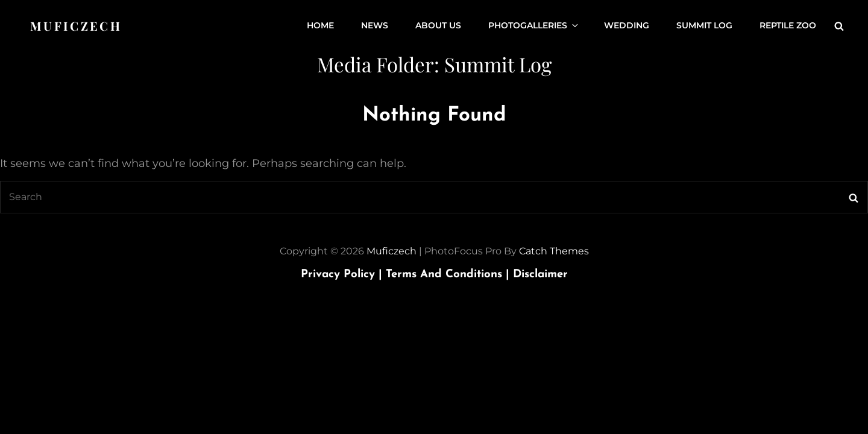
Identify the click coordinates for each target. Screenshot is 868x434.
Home (320, 26)
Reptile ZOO (788, 26)
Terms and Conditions (449, 275)
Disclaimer (540, 275)
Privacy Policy (343, 275)
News (375, 26)
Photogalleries (534, 26)
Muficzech (76, 26)
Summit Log (704, 26)
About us (438, 26)
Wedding (627, 26)
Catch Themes (554, 251)
